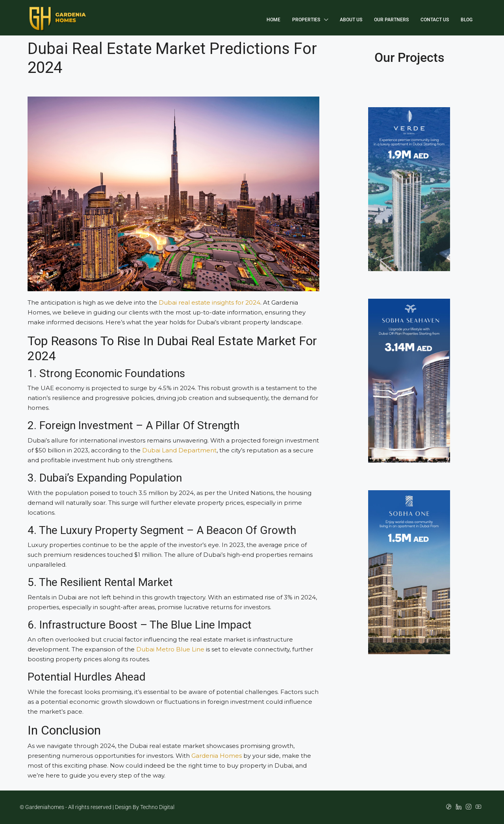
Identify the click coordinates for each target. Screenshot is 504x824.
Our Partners (391, 20)
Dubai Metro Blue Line (170, 649)
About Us (351, 20)
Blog (467, 20)
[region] (252, 801)
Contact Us (435, 20)
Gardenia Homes (217, 756)
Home (273, 20)
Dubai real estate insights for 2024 (209, 302)
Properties (306, 20)
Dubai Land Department (179, 450)
